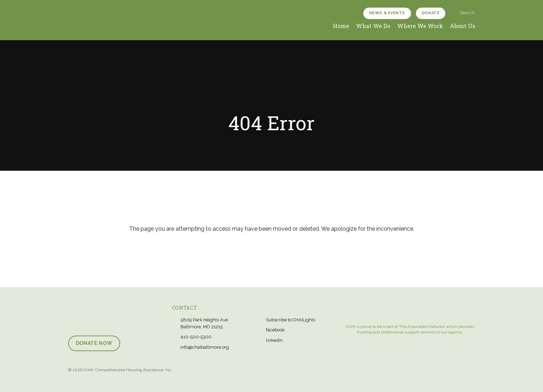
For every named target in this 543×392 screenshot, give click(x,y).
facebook (275, 330)
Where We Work (420, 26)
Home (341, 26)
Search (464, 13)
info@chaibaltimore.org (205, 347)
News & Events (387, 13)
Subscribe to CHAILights (291, 320)
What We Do (373, 26)
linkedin (274, 340)
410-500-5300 (196, 337)
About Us (462, 26)
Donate (431, 13)
